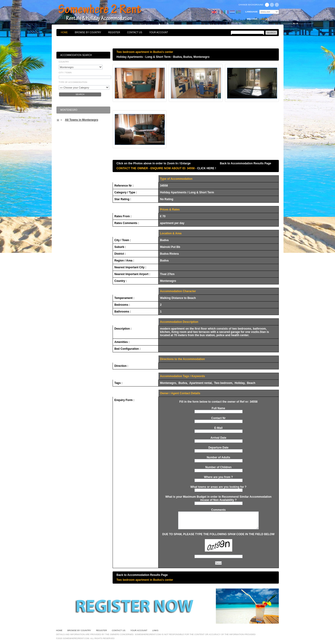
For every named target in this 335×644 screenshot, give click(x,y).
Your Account (159, 32)
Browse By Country (88, 32)
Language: (252, 12)
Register (114, 32)
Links (155, 630)
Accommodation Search (76, 55)
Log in (264, 19)
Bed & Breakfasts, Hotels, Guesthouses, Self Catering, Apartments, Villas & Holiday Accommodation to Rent (105, 13)
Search (80, 94)
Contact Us (135, 32)
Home (64, 32)
